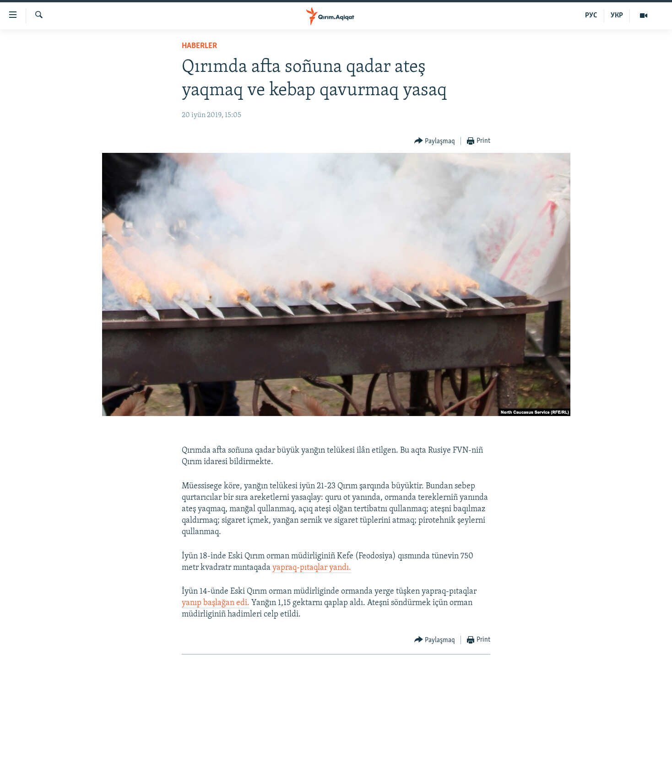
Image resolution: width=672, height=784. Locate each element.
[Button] (435, 141)
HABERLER (199, 46)
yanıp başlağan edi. (216, 603)
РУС (591, 16)
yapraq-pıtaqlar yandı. (312, 568)
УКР (617, 16)
